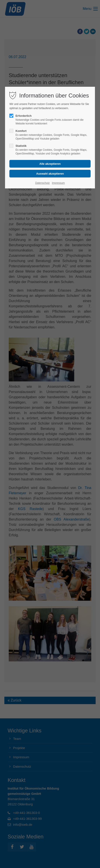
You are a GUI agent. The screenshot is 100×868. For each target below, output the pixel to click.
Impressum (58, 183)
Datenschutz (42, 183)
